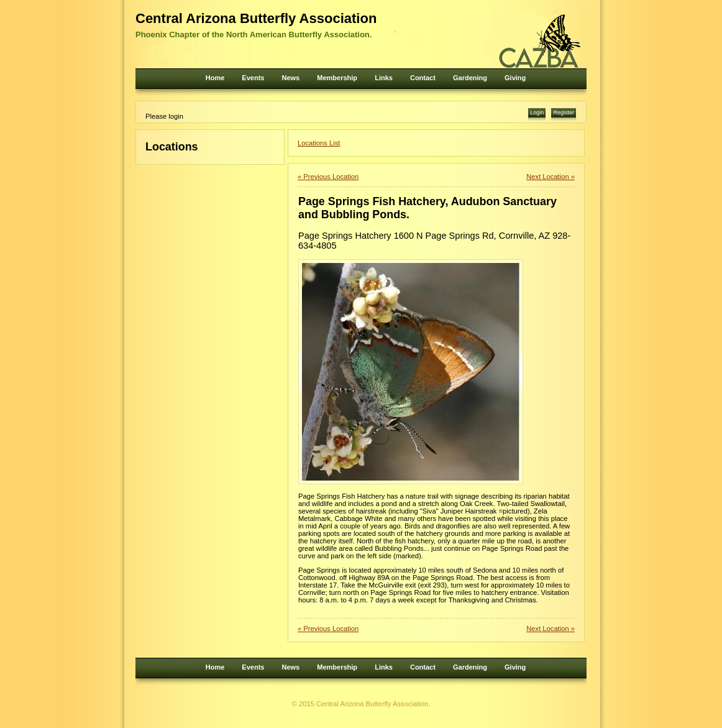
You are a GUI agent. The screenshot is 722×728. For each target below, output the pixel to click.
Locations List (319, 143)
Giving (515, 78)
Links (384, 78)
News (290, 78)
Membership (337, 78)
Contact (423, 78)
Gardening (470, 78)
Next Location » (551, 177)
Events (253, 78)
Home (215, 78)
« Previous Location (328, 177)
